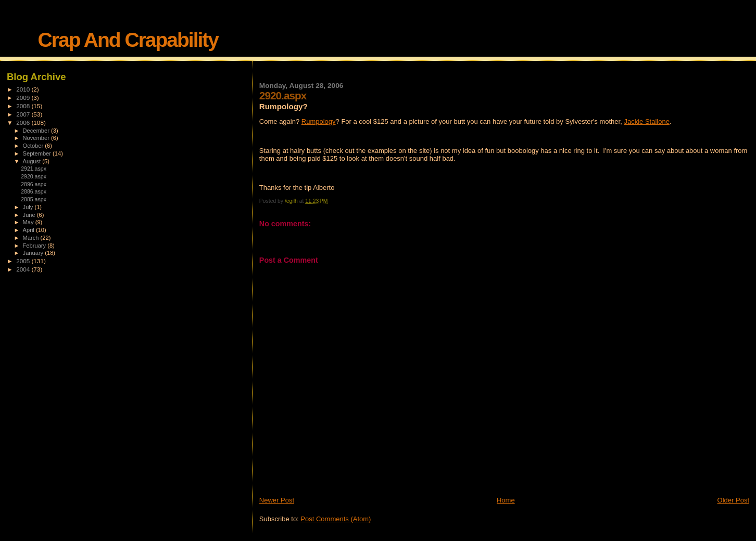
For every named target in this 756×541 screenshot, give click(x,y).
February (35, 246)
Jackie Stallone (646, 121)
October (34, 146)
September (38, 153)
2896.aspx (34, 184)
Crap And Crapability (128, 40)
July (29, 207)
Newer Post (277, 500)
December (37, 131)
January (34, 253)
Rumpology (319, 121)
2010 (24, 89)
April (29, 230)
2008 (24, 106)
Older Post (733, 500)
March (32, 238)
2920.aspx (34, 176)
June (30, 215)
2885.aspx (34, 199)
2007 (24, 114)
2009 (24, 98)
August (33, 161)
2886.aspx (34, 191)
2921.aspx (34, 169)
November (37, 138)
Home (506, 500)
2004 (24, 269)
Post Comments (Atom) (336, 519)
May (29, 222)
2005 (24, 261)
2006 (24, 123)
